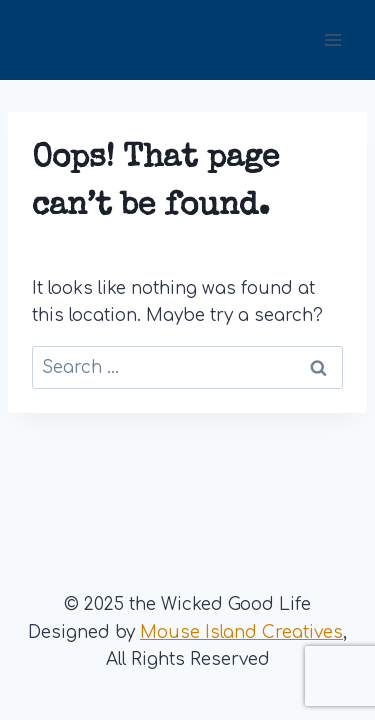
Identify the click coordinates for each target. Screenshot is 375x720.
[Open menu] (332, 39)
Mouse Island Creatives (241, 632)
